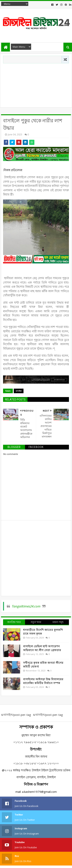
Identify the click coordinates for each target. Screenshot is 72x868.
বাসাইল (19, 391)
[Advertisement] (36, 84)
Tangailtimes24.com (26, 606)
